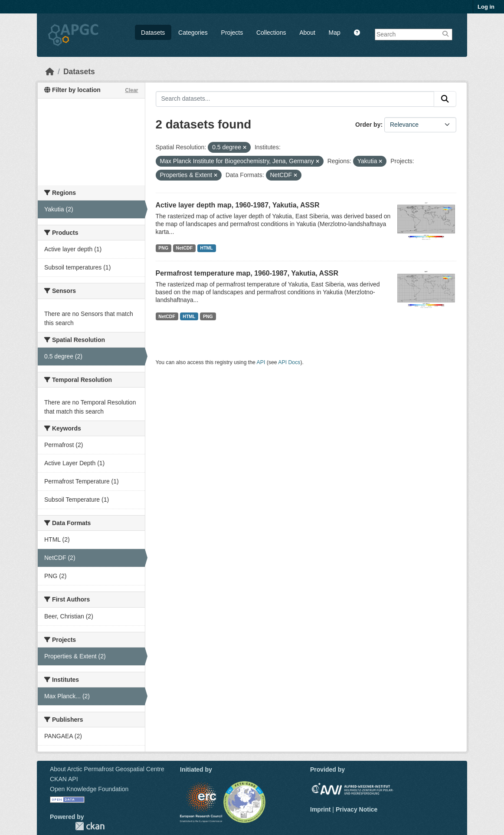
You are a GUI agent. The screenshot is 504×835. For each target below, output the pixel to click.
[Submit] (445, 99)
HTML (207, 248)
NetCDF (185, 248)
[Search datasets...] (295, 99)
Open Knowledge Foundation (89, 789)
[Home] (50, 72)
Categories (193, 33)
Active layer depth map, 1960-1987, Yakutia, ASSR (238, 205)
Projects (232, 33)
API (261, 362)
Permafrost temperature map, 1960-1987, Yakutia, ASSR (247, 273)
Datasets (153, 33)
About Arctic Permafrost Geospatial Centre (107, 769)
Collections (271, 33)
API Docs (289, 362)
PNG (163, 248)
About (307, 33)
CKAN (90, 826)
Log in (486, 7)
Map (335, 33)
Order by (368, 125)
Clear (131, 90)
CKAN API (64, 779)
